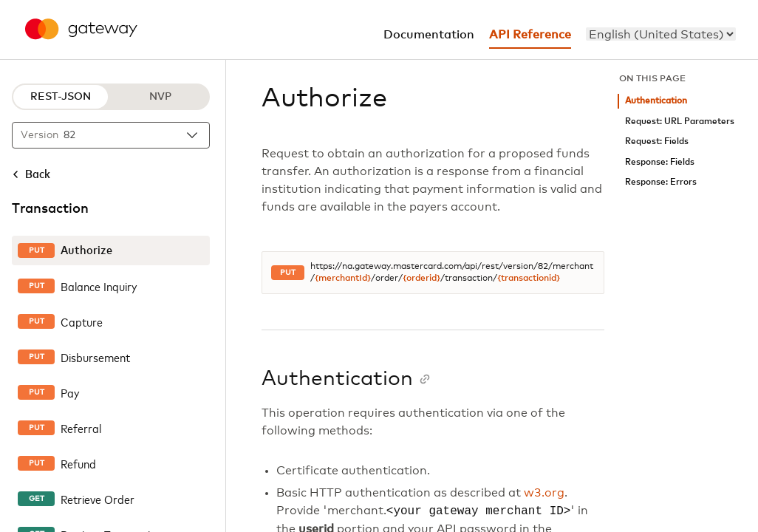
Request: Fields (657, 141)
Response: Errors (661, 182)
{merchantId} (343, 279)
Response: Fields (660, 162)
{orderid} (421, 279)
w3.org (544, 493)
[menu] (661, 34)
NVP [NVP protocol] (160, 97)
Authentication (656, 101)
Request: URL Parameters (680, 122)
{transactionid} (529, 279)
